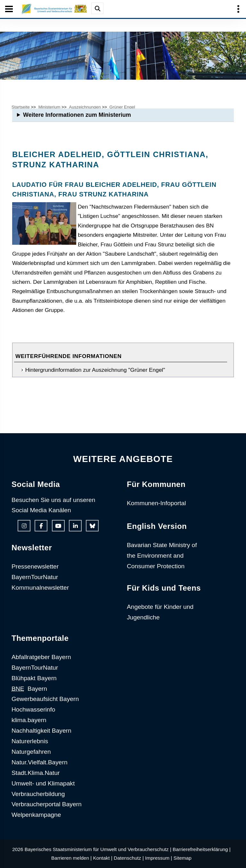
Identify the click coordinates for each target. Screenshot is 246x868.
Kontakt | (102, 858)
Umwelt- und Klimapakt (43, 783)
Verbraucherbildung (38, 794)
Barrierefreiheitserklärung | (202, 849)
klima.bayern (29, 720)
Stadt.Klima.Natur (36, 773)
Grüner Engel (122, 107)
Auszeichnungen (85, 107)
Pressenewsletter (35, 566)
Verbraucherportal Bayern (47, 804)
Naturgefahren (31, 752)
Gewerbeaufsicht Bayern (45, 699)
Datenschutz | (129, 858)
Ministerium (49, 107)
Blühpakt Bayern (34, 678)
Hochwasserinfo (33, 709)
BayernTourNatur (35, 577)
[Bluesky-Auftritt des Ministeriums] (92, 526)
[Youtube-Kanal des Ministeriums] (58, 526)
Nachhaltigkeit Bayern (41, 731)
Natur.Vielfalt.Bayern (40, 762)
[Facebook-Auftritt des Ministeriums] (41, 526)
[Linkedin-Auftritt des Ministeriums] (75, 526)
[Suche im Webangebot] (97, 8)
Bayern (29, 689)
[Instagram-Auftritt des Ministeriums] (24, 526)
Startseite (21, 107)
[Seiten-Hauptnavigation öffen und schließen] (9, 9)
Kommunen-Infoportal (156, 503)
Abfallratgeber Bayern (41, 657)
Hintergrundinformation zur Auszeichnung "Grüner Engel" (95, 370)
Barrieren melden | (71, 858)
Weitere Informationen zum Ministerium (77, 115)
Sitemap (183, 858)
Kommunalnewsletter (40, 588)
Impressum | (159, 858)
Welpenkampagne (36, 815)
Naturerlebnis (30, 741)
